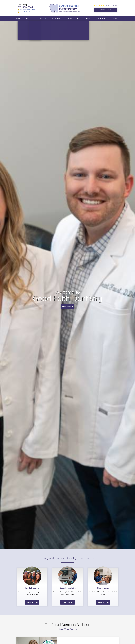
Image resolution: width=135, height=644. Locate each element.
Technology (56, 19)
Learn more (32, 602)
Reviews (87, 19)
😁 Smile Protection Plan (26, 10)
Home (19, 19)
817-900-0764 (25, 7)
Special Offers (73, 19)
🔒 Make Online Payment (26, 12)
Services (41, 19)
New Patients (101, 19)
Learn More (68, 306)
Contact (115, 19)
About (29, 19)
